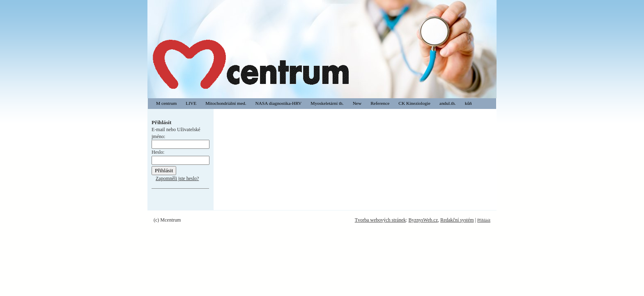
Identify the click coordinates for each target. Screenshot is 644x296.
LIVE (191, 103)
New (357, 103)
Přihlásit (484, 220)
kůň (468, 103)
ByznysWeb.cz (423, 220)
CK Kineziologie (414, 103)
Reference (380, 103)
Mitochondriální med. (226, 103)
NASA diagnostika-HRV (279, 103)
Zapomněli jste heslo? (177, 178)
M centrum (166, 103)
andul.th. (448, 103)
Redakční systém (457, 220)
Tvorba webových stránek (381, 220)
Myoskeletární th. (327, 103)
